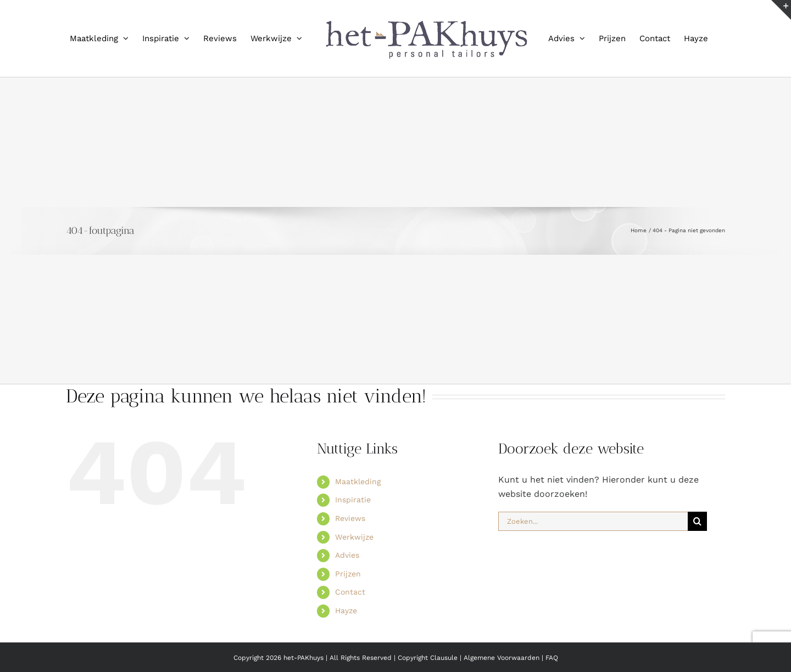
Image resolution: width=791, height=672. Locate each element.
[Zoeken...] (593, 521)
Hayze (346, 611)
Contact (350, 592)
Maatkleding (358, 481)
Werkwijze (354, 537)
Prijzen (348, 574)
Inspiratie (353, 500)
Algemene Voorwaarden (503, 658)
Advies (347, 555)
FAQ (552, 658)
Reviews (350, 518)
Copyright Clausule (428, 658)
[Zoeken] (697, 521)
